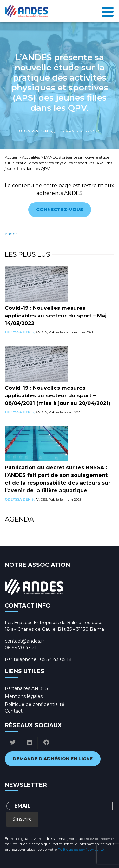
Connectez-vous (60, 210)
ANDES (11, 234)
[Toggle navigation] (108, 11)
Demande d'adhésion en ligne (53, 759)
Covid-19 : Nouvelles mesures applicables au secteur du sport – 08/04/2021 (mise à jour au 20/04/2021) (58, 396)
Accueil (11, 157)
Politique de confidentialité (35, 704)
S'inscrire (22, 819)
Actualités (31, 157)
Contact (14, 711)
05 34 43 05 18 (56, 659)
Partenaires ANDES (26, 688)
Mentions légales (24, 696)
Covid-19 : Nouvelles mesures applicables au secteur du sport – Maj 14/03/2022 (56, 316)
